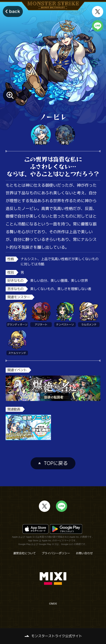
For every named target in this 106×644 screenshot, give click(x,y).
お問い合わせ (84, 553)
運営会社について (25, 553)
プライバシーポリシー (56, 553)
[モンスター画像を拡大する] (10, 95)
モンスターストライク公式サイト (57, 636)
